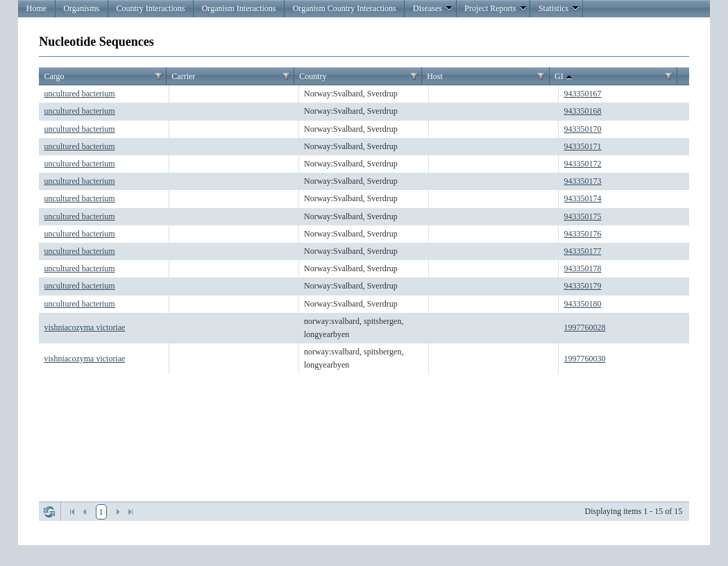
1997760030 (585, 359)
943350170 (583, 129)
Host (435, 76)
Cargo (54, 76)
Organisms (81, 8)
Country (313, 76)
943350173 (583, 181)
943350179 (583, 286)
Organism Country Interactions (345, 8)
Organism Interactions (239, 8)
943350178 (583, 268)
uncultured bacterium (79, 94)
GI (565, 77)
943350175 (583, 216)
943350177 (583, 251)
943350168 (583, 111)
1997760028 (585, 327)
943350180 (583, 304)
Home (36, 8)
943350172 (583, 164)
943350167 (583, 94)
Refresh (49, 512)
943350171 (583, 146)
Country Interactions (150, 8)
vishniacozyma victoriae (84, 327)
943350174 (583, 198)
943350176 (583, 234)
